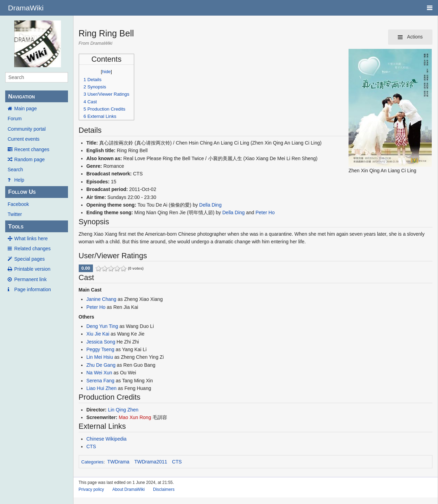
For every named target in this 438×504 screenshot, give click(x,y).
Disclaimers (164, 489)
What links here (31, 238)
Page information (33, 289)
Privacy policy (91, 489)
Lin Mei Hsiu (100, 357)
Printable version (32, 269)
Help (19, 180)
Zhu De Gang (101, 365)
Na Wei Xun (99, 373)
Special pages (29, 259)
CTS (91, 446)
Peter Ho (265, 212)
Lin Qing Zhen (123, 410)
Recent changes (32, 149)
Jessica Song (101, 342)
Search (15, 170)
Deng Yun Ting (102, 326)
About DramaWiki (128, 489)
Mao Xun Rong (135, 417)
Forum (15, 119)
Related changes (32, 249)
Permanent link (30, 279)
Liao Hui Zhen (101, 388)
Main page (25, 108)
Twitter (15, 214)
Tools (16, 227)
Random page (29, 159)
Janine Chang (101, 299)
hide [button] (106, 72)
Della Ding (210, 205)
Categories (92, 462)
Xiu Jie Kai (98, 334)
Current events (24, 139)
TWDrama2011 (151, 462)
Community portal (27, 129)
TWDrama (118, 462)
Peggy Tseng (100, 349)
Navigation (21, 97)
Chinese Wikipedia (106, 439)
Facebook (18, 204)
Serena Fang (100, 381)
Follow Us (22, 192)
